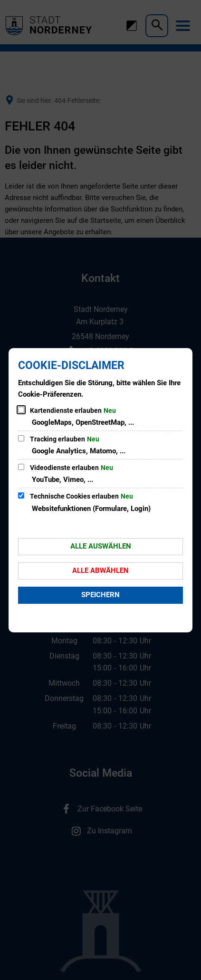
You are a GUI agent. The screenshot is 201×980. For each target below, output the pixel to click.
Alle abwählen (100, 570)
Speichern (100, 595)
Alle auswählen (101, 546)
